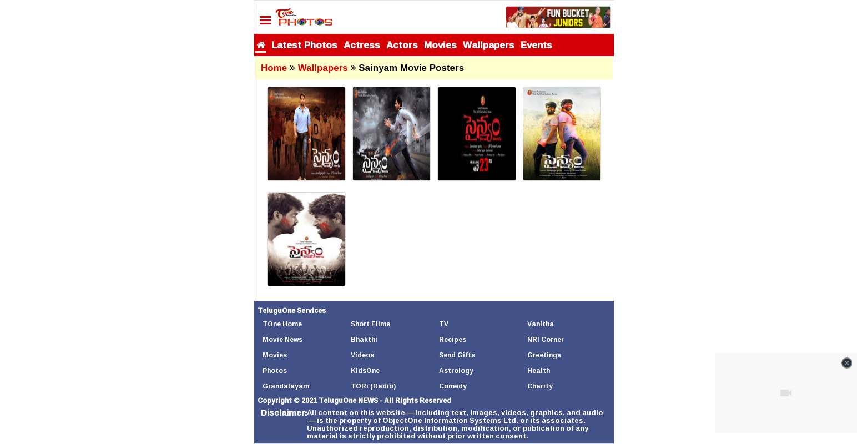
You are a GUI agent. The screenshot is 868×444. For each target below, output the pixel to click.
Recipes (453, 339)
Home (274, 68)
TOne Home (282, 324)
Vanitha (541, 324)
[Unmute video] (786, 393)
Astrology (456, 370)
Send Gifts (457, 355)
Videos (362, 355)
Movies (440, 45)
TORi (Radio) (373, 386)
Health (539, 370)
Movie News (282, 339)
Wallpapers (489, 45)
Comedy (453, 386)
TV (444, 324)
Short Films (370, 324)
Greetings (544, 355)
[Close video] (847, 363)
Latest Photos (304, 45)
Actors (402, 45)
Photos (275, 370)
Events (536, 45)
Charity (540, 386)
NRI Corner (546, 339)
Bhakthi (364, 339)
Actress (362, 45)
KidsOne (365, 370)
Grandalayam (286, 386)
